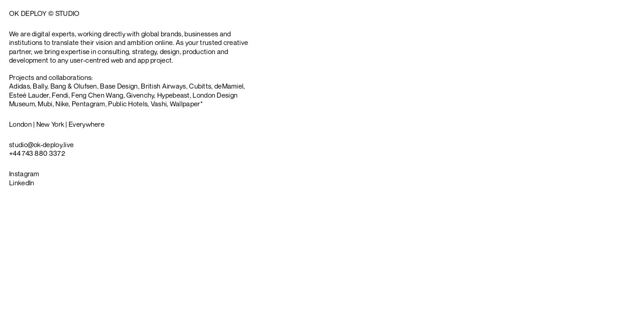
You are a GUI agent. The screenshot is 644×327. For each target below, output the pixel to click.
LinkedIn (22, 183)
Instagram (24, 173)
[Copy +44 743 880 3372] (37, 153)
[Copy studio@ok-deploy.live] (41, 145)
